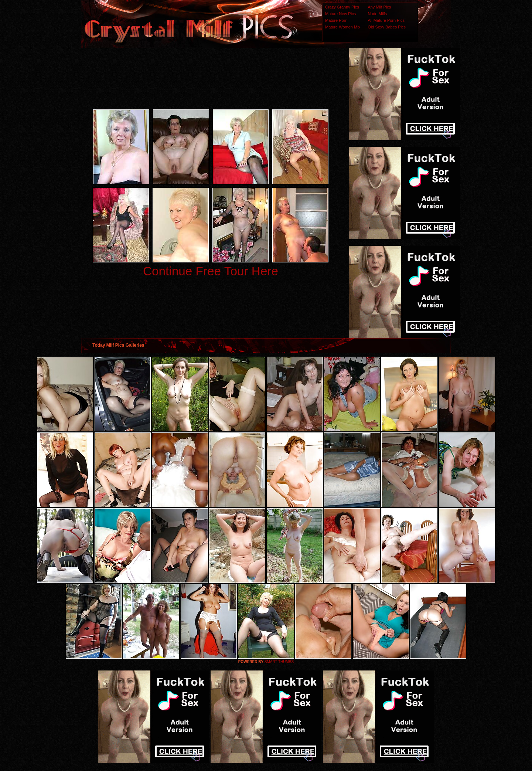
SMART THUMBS (279, 662)
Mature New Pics (340, 14)
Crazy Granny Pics (342, 7)
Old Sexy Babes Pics (387, 27)
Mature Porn (336, 20)
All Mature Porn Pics (386, 20)
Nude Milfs (377, 14)
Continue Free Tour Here (211, 271)
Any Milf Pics (379, 7)
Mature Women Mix (343, 27)
